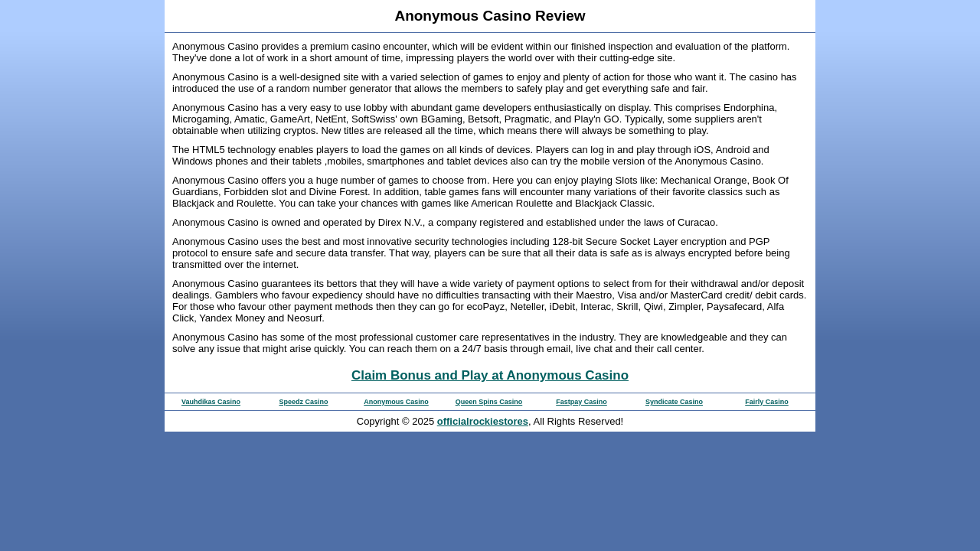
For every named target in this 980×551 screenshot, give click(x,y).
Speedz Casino (303, 402)
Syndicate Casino (674, 402)
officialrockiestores (483, 421)
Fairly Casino (767, 402)
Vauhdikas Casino (211, 402)
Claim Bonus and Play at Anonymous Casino (490, 375)
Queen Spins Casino (489, 402)
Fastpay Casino (581, 402)
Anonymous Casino (396, 402)
